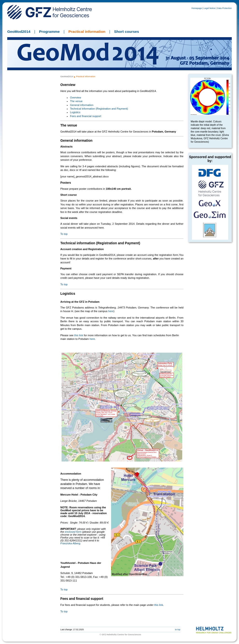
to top (178, 630)
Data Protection (224, 8)
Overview (76, 98)
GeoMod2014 (19, 31)
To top (64, 234)
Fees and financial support (86, 116)
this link (79, 335)
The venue (76, 101)
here (111, 311)
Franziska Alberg (70, 543)
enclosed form (73, 532)
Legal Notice (209, 8)
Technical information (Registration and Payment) (99, 109)
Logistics (75, 112)
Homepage (197, 8)
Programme (49, 31)
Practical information (87, 31)
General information (82, 105)
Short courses (127, 31)
